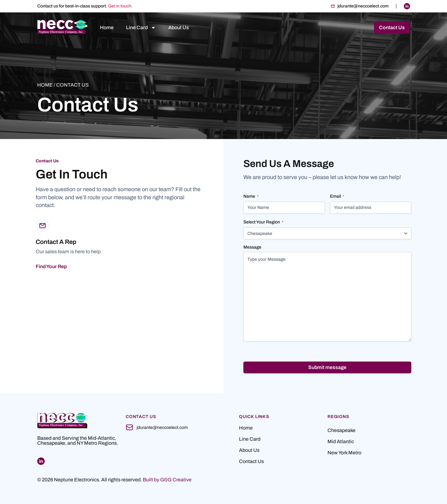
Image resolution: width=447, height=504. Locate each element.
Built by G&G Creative (167, 480)
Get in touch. (120, 6)
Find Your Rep (51, 266)
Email (337, 197)
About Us (178, 27)
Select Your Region (263, 222)
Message (252, 247)
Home (107, 27)
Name (251, 197)
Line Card (141, 28)
